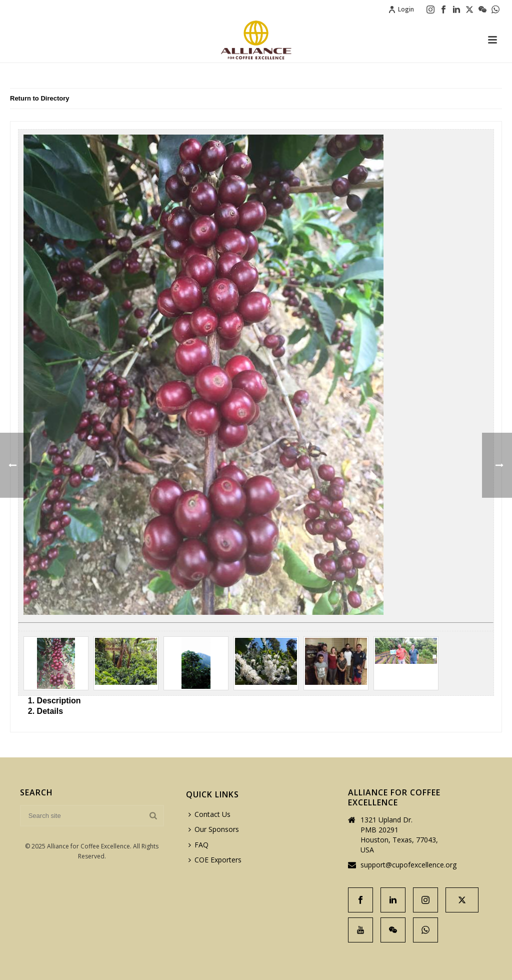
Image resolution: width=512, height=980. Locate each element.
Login (401, 9)
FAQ (198, 845)
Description (59, 701)
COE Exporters (215, 860)
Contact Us (209, 814)
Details (50, 711)
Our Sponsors (214, 829)
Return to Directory (39, 98)
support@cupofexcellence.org (408, 865)
